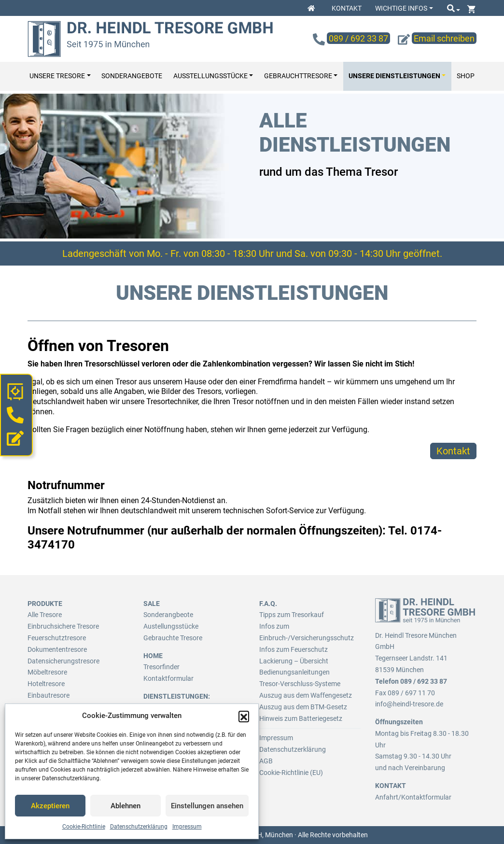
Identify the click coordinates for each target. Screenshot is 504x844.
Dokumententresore (57, 649)
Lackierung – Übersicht (294, 661)
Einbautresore (49, 695)
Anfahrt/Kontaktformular (413, 797)
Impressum (187, 827)
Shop (466, 76)
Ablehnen (126, 806)
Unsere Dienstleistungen (394, 76)
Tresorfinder (161, 667)
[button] (244, 716)
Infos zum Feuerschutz (294, 649)
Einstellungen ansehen (207, 806)
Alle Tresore (45, 615)
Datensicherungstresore (63, 661)
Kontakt (347, 8)
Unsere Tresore (57, 76)
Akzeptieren (50, 806)
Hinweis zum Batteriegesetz (301, 718)
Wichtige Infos (401, 8)
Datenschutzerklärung (139, 827)
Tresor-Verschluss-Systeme (300, 684)
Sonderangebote (132, 76)
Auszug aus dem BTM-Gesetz (303, 707)
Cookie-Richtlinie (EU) (291, 773)
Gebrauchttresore (298, 76)
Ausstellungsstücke (210, 76)
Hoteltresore (46, 684)
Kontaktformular (168, 678)
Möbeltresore (47, 672)
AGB (266, 761)
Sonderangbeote (168, 615)
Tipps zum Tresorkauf (292, 615)
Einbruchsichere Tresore (63, 626)
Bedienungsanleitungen (294, 672)
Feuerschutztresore (57, 638)
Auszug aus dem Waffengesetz (306, 695)
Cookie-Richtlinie (84, 827)
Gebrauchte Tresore (173, 638)
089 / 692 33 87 (424, 681)
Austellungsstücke (171, 626)
